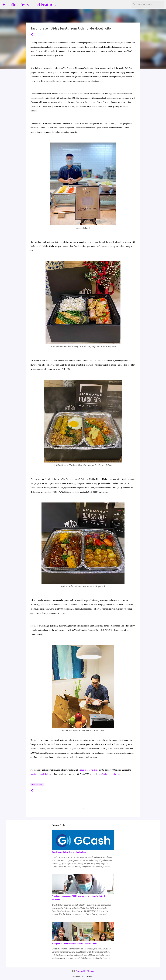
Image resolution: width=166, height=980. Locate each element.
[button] (32, 35)
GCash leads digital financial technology (69, 852)
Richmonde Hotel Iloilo (89, 770)
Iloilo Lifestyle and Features (32, 5)
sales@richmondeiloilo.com (109, 774)
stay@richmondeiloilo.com (42, 774)
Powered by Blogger (83, 971)
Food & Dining (37, 784)
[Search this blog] (150, 5)
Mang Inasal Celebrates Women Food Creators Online (75, 944)
